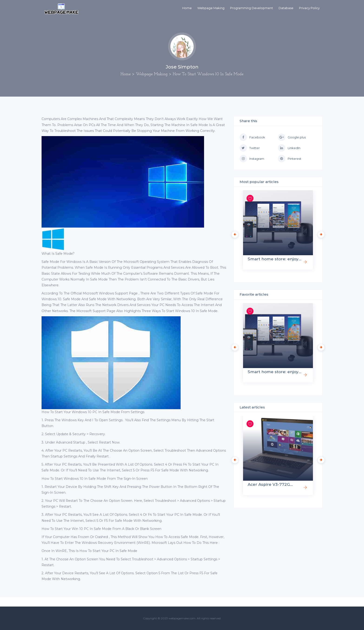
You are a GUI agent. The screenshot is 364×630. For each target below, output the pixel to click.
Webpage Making (211, 8)
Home (187, 8)
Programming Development (252, 8)
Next (320, 233)
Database (286, 8)
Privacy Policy (309, 8)
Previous (234, 233)
